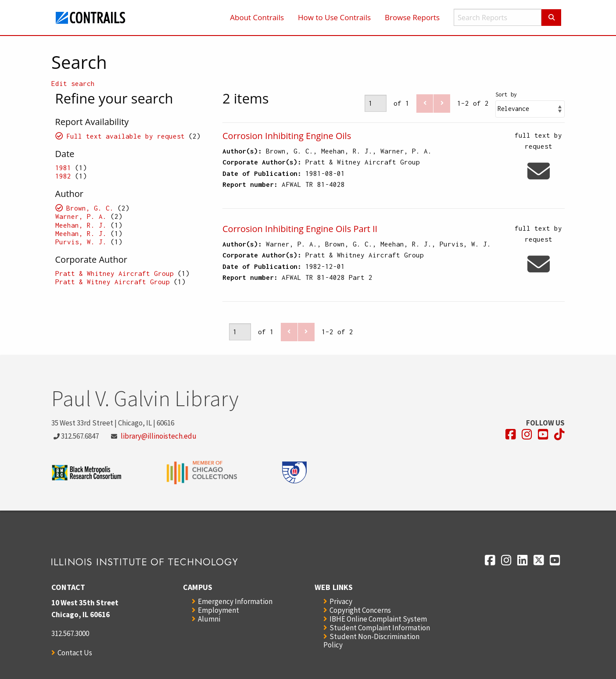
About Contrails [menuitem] (257, 17)
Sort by (506, 95)
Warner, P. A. (81, 216)
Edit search (73, 83)
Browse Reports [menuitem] (412, 17)
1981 (63, 168)
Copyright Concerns (360, 610)
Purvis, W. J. (81, 242)
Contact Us (75, 653)
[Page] (376, 103)
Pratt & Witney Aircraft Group (113, 282)
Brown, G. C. (90, 208)
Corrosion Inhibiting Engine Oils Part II (300, 229)
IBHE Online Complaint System (378, 619)
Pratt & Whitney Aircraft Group (115, 273)
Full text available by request (125, 136)
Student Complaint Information (380, 628)
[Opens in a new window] (511, 434)
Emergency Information (235, 601)
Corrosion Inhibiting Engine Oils (287, 136)
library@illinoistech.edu (159, 436)
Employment (218, 610)
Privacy (341, 601)
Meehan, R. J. (81, 225)
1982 (63, 176)
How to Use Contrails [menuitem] (334, 17)
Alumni (209, 619)
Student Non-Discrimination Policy (371, 641)
